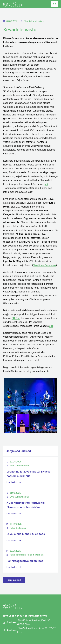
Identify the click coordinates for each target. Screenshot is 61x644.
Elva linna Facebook (44, 265)
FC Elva (16, 318)
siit (46, 184)
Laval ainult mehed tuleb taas (26, 534)
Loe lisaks (12, 482)
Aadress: (32, 623)
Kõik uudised (14, 580)
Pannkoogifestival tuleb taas (25, 561)
